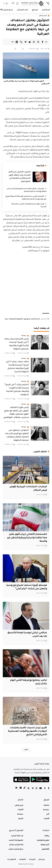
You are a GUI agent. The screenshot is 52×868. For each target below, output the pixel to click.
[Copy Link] (21, 42)
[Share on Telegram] (25, 42)
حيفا (7, 319)
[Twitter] (45, 789)
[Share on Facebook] (43, 42)
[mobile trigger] (47, 4)
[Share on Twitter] (38, 42)
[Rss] (28, 789)
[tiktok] (24, 789)
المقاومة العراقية (16, 319)
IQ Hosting (30, 864)
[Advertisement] (26, 283)
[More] (12, 42)
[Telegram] (33, 789)
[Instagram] (36, 789)
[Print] (17, 42)
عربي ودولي (43, 16)
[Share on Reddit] (30, 42)
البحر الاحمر (35, 319)
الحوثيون (27, 319)
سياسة (24, 336)
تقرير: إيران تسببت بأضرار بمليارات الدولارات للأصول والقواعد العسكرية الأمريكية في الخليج (27, 731)
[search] (17, 4)
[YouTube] (41, 789)
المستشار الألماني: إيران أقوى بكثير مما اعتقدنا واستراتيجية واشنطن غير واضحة (27, 538)
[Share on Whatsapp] (34, 42)
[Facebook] (49, 789)
